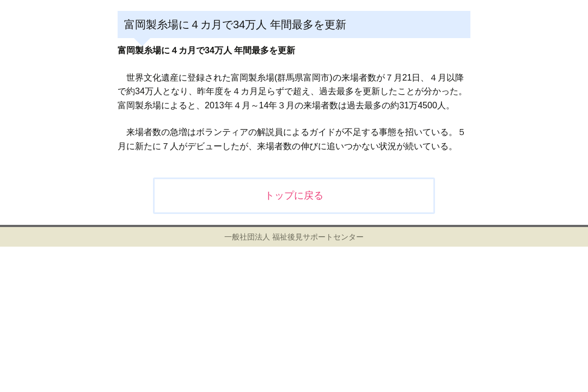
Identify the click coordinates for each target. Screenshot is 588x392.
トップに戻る (294, 195)
